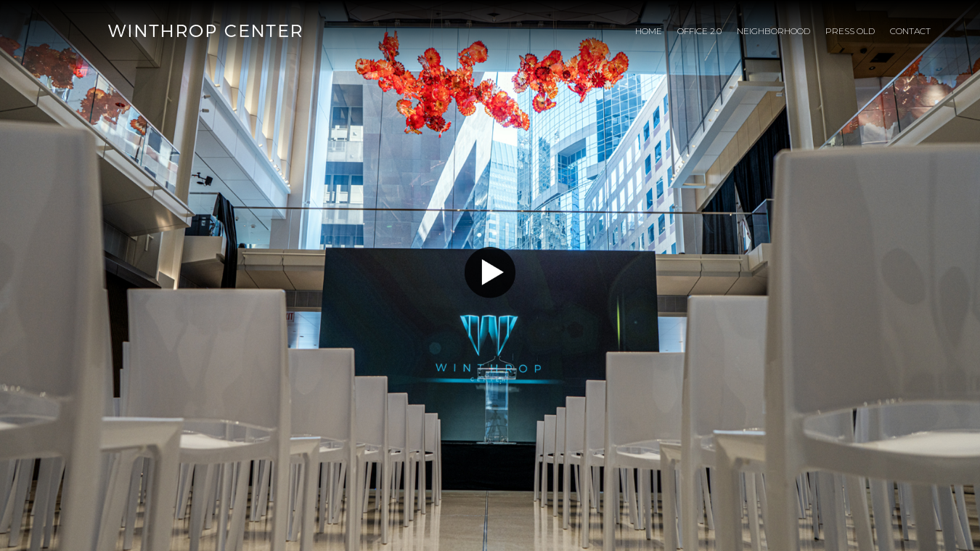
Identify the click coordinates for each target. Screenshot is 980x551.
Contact (910, 31)
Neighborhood (773, 31)
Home (649, 31)
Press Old (850, 31)
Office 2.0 (699, 31)
